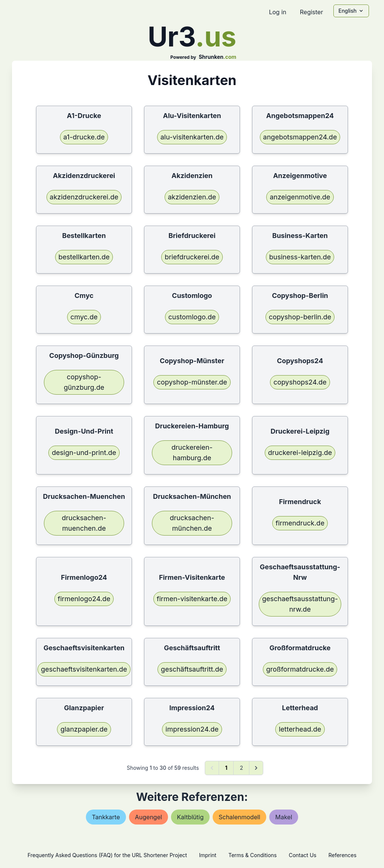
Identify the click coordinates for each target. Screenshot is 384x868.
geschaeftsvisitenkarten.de (84, 669)
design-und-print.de (84, 453)
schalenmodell (239, 817)
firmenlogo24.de (84, 599)
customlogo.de (192, 317)
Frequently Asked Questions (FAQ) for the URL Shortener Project (107, 855)
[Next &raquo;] (256, 768)
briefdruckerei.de (192, 257)
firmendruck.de (300, 523)
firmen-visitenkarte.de (192, 599)
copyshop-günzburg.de (84, 382)
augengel (148, 817)
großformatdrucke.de (300, 669)
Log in (277, 12)
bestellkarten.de (84, 257)
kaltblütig (190, 817)
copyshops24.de (300, 382)
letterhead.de (300, 729)
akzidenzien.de (192, 197)
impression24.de (192, 729)
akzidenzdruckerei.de (84, 197)
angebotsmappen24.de (300, 137)
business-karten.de (300, 257)
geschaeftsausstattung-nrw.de (300, 604)
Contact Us (303, 855)
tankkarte (106, 817)
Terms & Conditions (253, 855)
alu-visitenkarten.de (192, 137)
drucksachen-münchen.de (192, 523)
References (343, 855)
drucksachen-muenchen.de (84, 523)
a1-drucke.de (84, 137)
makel (284, 817)
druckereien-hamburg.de (192, 453)
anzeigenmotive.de (300, 197)
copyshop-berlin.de (300, 317)
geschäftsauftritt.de (192, 669)
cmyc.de (84, 317)
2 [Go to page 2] (241, 768)
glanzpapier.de (84, 729)
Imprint (208, 855)
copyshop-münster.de (192, 382)
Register (311, 12)
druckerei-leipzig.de (300, 453)
